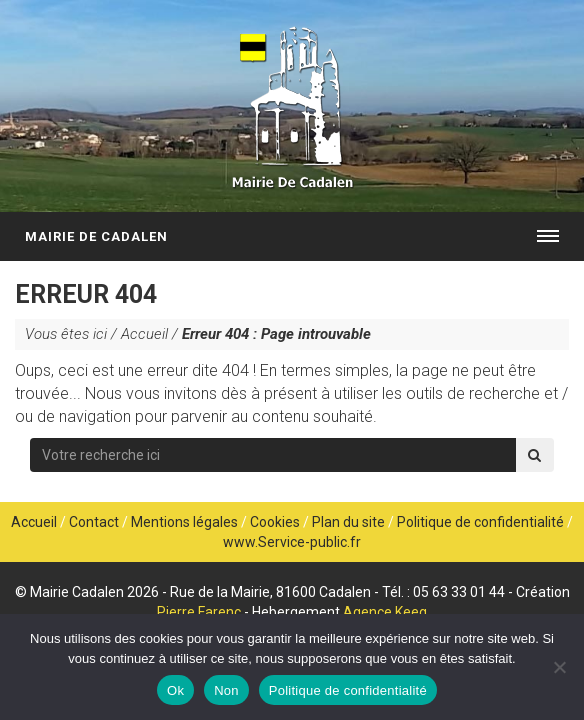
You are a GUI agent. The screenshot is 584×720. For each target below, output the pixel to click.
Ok (175, 690)
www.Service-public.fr (292, 542)
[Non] (559, 667)
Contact (94, 522)
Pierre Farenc (199, 612)
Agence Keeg (385, 612)
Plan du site (348, 522)
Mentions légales (184, 522)
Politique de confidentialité (480, 522)
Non (226, 690)
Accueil (144, 334)
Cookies (275, 522)
